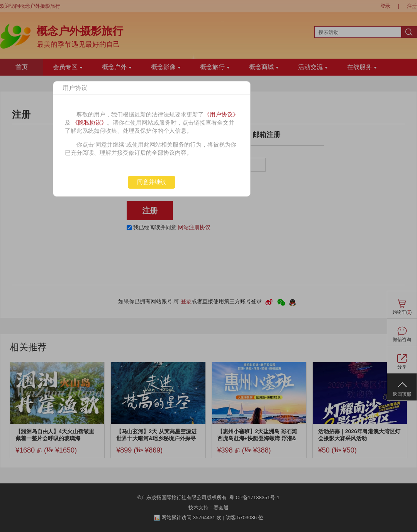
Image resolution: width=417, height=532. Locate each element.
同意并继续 (152, 182)
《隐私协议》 (90, 122)
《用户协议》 (221, 114)
